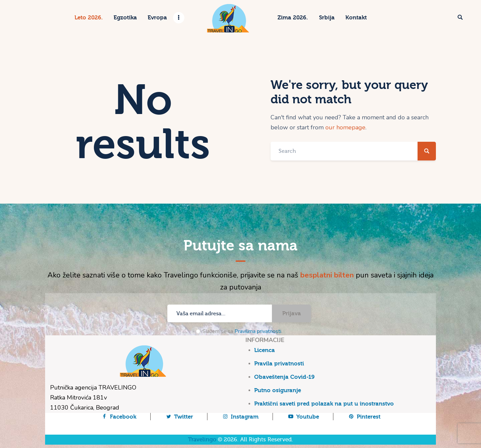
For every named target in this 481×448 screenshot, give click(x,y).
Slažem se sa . (242, 331)
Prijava (292, 313)
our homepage (345, 127)
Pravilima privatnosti (258, 331)
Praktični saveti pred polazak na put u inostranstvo (324, 404)
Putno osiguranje (278, 390)
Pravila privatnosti (279, 364)
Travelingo (202, 439)
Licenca (265, 350)
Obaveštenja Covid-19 (284, 377)
